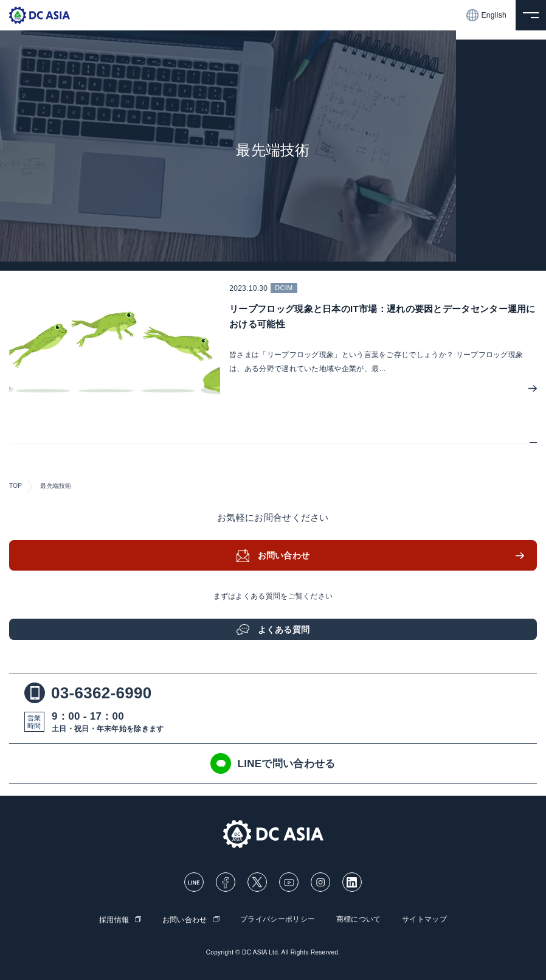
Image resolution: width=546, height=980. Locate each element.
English (486, 15)
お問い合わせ (284, 555)
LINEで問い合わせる (273, 763)
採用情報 (114, 920)
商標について (359, 919)
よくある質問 (284, 630)
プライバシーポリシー (278, 919)
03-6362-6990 (88, 693)
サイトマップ (424, 919)
